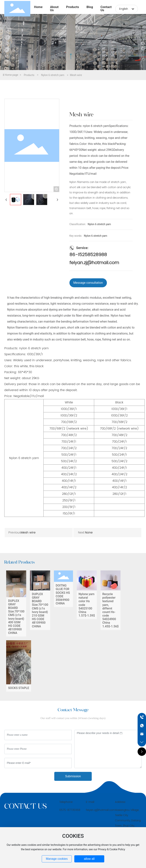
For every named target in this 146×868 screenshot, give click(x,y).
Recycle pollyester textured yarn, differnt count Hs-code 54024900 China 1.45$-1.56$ (111, 604)
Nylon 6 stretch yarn (53, 75)
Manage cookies (57, 859)
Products (29, 75)
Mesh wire (28, 533)
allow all (89, 859)
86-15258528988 (88, 255)
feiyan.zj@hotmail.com (94, 263)
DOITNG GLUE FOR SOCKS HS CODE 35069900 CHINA (63, 604)
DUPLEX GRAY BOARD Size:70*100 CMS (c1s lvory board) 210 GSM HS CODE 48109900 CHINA (40, 604)
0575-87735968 (70, 810)
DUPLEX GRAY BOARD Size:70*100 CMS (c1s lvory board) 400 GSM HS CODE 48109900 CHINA (16, 604)
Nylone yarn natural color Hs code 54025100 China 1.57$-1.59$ (87, 604)
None (89, 533)
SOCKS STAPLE (19, 666)
